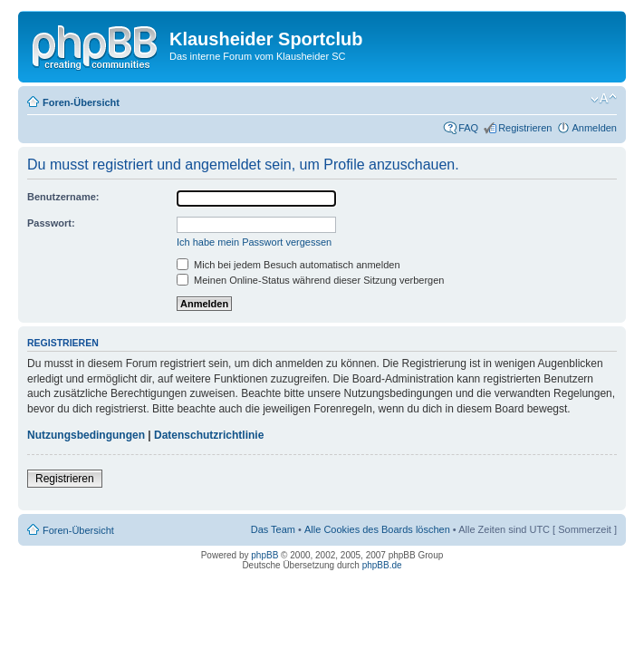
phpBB (264, 555)
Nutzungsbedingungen (86, 435)
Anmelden (594, 128)
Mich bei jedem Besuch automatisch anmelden (288, 265)
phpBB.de (382, 565)
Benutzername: (63, 197)
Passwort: (51, 223)
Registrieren (525, 128)
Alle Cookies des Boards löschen (377, 529)
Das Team (273, 529)
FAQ (468, 128)
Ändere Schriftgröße (604, 99)
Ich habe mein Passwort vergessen (254, 242)
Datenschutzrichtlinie (209, 435)
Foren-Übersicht (81, 102)
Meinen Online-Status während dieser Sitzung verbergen (310, 280)
